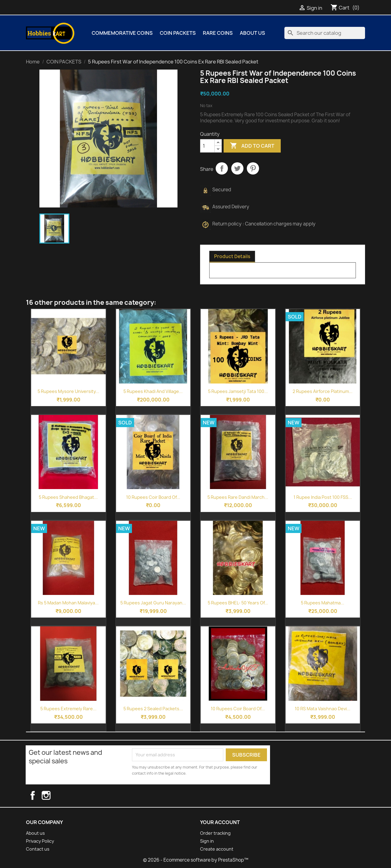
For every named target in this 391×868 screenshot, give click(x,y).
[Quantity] (207, 146)
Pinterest (253, 168)
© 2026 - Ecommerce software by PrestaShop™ (196, 860)
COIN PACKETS (178, 33)
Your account (220, 822)
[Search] (325, 33)
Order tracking (215, 833)
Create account (217, 849)
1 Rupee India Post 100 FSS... (323, 497)
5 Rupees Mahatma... (323, 603)
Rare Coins (218, 33)
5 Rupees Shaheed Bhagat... (68, 497)
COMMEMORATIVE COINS (122, 33)
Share (222, 168)
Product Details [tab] (232, 256)
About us (252, 33)
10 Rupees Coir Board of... (153, 497)
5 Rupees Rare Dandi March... (238, 497)
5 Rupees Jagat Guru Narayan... (153, 603)
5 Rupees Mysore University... (68, 391)
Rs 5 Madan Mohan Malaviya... (68, 603)
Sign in (207, 841)
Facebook (38, 795)
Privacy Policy (40, 841)
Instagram (52, 795)
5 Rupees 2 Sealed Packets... (153, 709)
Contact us (38, 849)
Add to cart (252, 146)
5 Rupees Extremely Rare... (68, 709)
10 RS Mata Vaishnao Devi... (323, 709)
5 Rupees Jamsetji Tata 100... (238, 391)
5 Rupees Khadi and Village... (153, 391)
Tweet (237, 168)
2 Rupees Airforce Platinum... (323, 391)
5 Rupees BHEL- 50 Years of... (238, 603)
